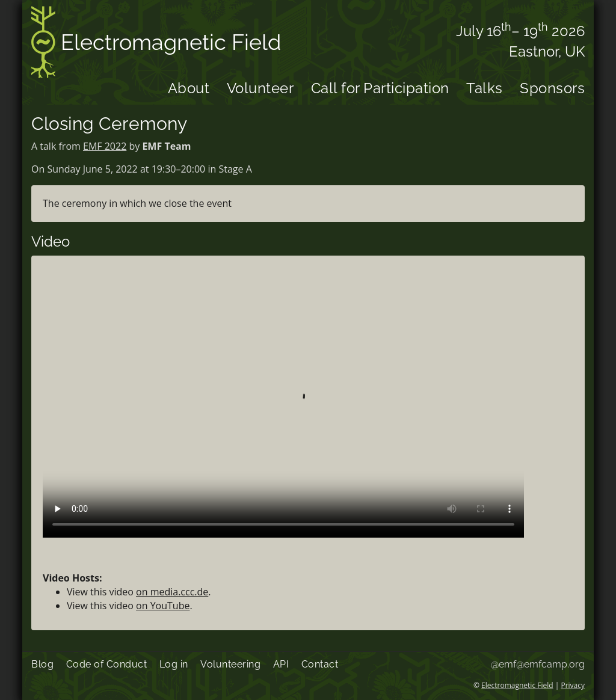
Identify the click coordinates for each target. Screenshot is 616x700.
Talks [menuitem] (485, 88)
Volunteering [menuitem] (230, 664)
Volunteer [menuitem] (260, 88)
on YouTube (163, 606)
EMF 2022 (105, 146)
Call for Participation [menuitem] (380, 88)
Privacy (573, 685)
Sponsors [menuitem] (552, 88)
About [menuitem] (189, 88)
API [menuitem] (281, 664)
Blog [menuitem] (42, 664)
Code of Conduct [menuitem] (107, 664)
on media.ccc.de (172, 592)
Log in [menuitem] (174, 664)
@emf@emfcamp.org (538, 664)
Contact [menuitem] (320, 664)
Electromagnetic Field (156, 44)
